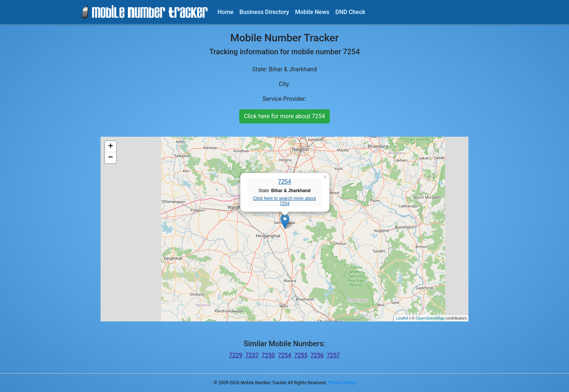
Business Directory (264, 12)
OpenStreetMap (430, 318)
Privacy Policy (342, 383)
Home (226, 12)
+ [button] (110, 147)
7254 (285, 182)
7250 (268, 355)
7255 (301, 355)
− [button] (110, 158)
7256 (317, 355)
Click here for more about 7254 (284, 116)
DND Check (350, 12)
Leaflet (402, 318)
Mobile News (312, 12)
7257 (333, 355)
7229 (236, 355)
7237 (252, 355)
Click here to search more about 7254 (284, 201)
